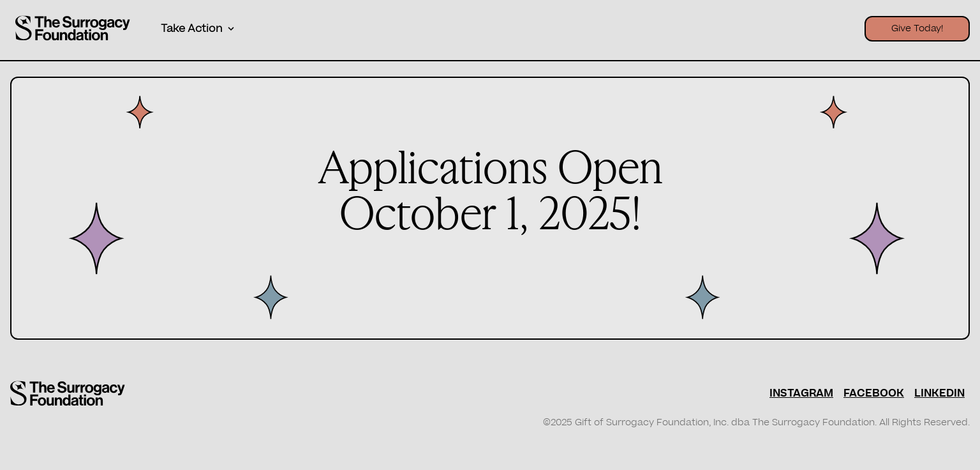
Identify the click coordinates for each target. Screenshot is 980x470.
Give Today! (917, 28)
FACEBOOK (874, 393)
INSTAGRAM (801, 393)
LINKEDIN (939, 393)
